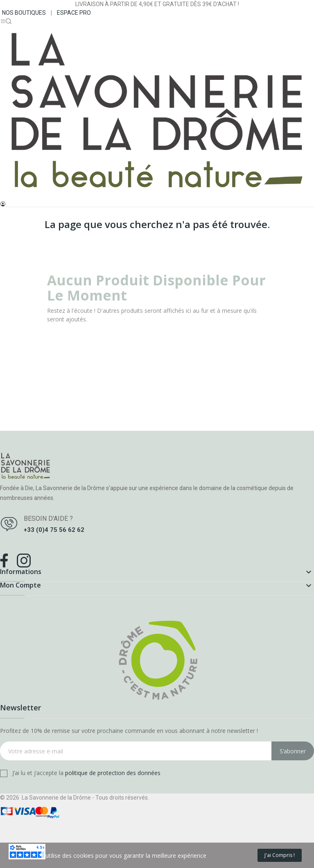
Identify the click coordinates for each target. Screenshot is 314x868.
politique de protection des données (113, 773)
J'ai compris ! (280, 855)
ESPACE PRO (74, 13)
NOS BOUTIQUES (24, 13)
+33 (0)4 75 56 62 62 (54, 530)
